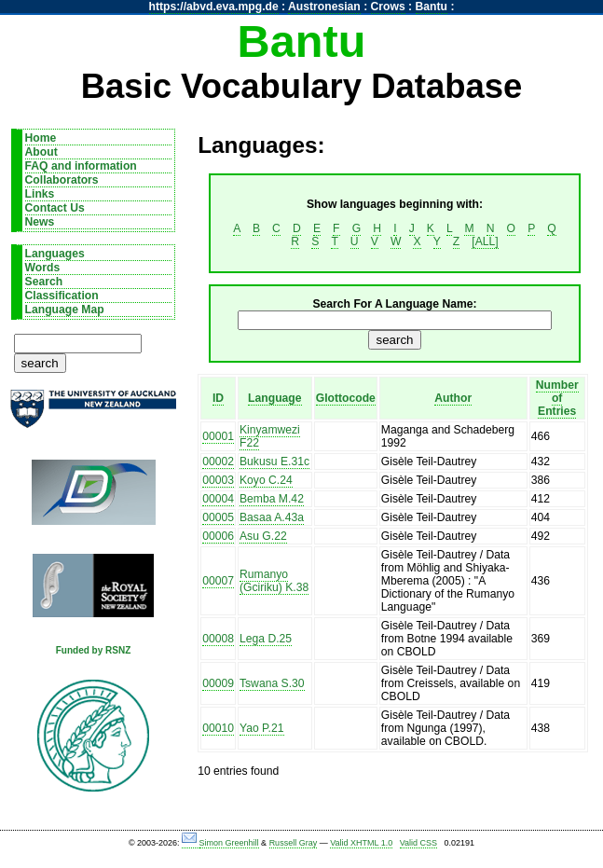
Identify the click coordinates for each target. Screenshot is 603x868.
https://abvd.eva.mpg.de (214, 7)
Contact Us (55, 208)
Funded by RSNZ (94, 650)
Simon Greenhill (229, 843)
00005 (218, 517)
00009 (218, 683)
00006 (218, 536)
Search (44, 282)
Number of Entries (557, 398)
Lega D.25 (266, 639)
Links (40, 194)
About (41, 152)
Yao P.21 (262, 728)
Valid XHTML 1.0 (361, 843)
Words (43, 268)
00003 (218, 480)
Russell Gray (294, 843)
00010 (218, 728)
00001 (218, 436)
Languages (55, 254)
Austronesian (324, 7)
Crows (388, 7)
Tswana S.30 (272, 683)
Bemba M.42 (272, 499)
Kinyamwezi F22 (270, 436)
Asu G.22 (263, 536)
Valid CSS (418, 843)
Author (453, 398)
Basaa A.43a (272, 517)
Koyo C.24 (266, 480)
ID (218, 398)
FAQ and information (81, 166)
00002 (218, 462)
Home (41, 138)
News (40, 222)
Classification (62, 296)
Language (274, 398)
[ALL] (485, 241)
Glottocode (346, 398)
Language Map (65, 310)
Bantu (432, 7)
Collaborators (62, 180)
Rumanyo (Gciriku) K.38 (274, 581)
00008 (218, 639)
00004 (218, 499)
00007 (218, 581)
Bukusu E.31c (274, 462)
